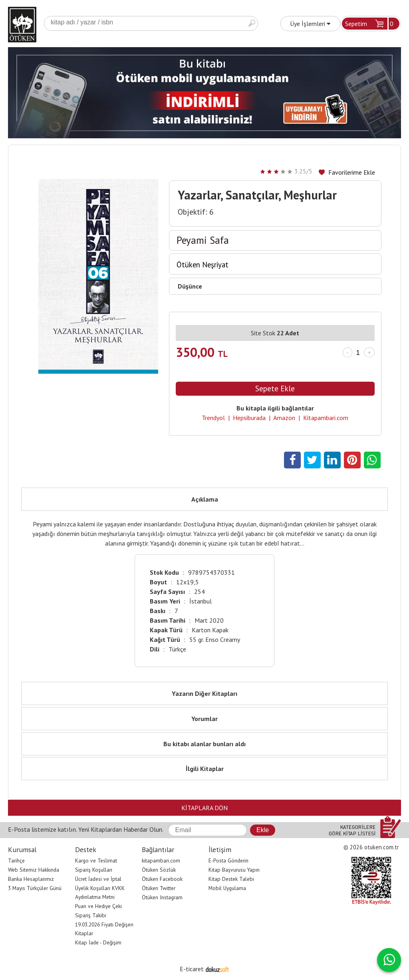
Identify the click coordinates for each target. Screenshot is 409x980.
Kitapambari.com (326, 418)
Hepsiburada (249, 418)
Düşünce (190, 286)
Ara (252, 23)
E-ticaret (192, 969)
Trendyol (213, 418)
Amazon (284, 418)
